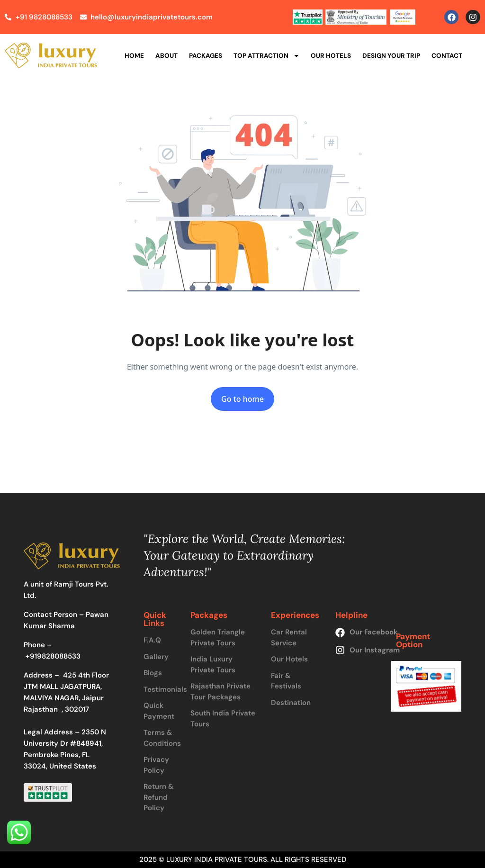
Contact (447, 56)
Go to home (242, 399)
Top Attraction (267, 56)
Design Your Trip (391, 56)
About (166, 56)
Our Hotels (331, 56)
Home (134, 56)
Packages (206, 56)
